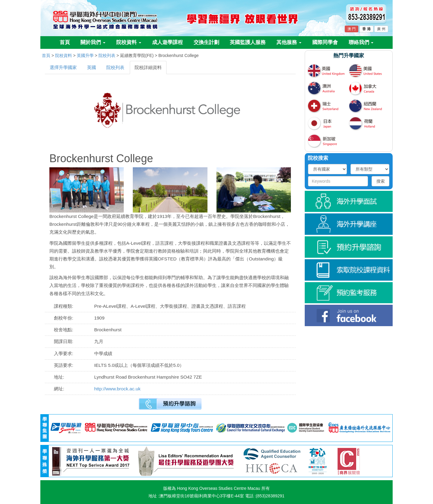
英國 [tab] (92, 67)
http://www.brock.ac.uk (117, 389)
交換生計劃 (206, 42)
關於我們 (93, 42)
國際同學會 (325, 42)
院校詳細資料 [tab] (148, 67)
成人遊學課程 (167, 42)
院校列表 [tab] (115, 67)
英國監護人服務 (248, 42)
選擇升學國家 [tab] (63, 67)
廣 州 (381, 29)
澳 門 (352, 29)
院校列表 (107, 55)
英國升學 (85, 55)
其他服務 (289, 42)
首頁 (65, 42)
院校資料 (129, 42)
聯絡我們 (361, 42)
